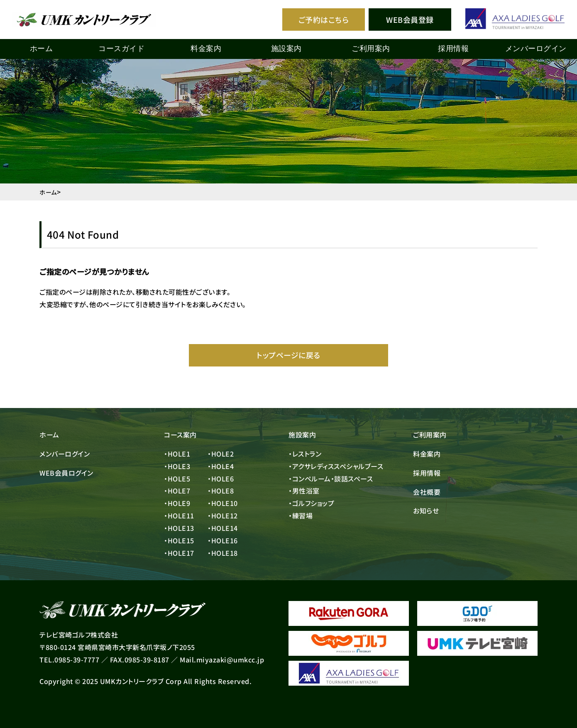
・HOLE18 (223, 553)
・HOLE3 (177, 466)
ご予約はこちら (324, 20)
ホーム (42, 49)
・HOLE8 (221, 491)
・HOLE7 (177, 491)
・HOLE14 (223, 528)
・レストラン (305, 454)
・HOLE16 (223, 540)
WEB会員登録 (410, 20)
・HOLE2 (221, 454)
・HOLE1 (177, 454)
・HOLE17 (179, 553)
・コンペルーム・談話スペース (331, 479)
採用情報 (427, 473)
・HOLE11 (179, 515)
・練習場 (301, 515)
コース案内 (180, 435)
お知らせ (426, 511)
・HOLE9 (177, 503)
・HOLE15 (179, 540)
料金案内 (427, 454)
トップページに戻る (288, 355)
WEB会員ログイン (66, 473)
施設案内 (302, 435)
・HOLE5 (177, 479)
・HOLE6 (221, 479)
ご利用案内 (430, 435)
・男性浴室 (304, 491)
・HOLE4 (221, 466)
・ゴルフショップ (311, 503)
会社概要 (427, 492)
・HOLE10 (223, 503)
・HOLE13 (179, 528)
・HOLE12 (223, 515)
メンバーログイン (536, 49)
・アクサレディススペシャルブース (336, 466)
